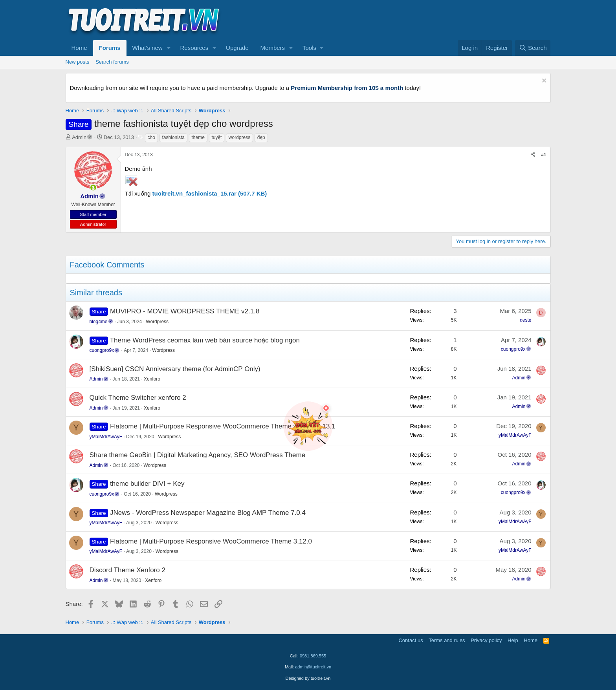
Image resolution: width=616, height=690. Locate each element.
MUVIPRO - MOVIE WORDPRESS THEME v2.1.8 (185, 311)
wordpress (239, 137)
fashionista (173, 137)
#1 (544, 155)
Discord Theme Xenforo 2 (127, 570)
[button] (169, 48)
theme (198, 137)
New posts (78, 62)
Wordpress (157, 322)
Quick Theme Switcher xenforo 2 (138, 398)
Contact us (411, 640)
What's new (148, 48)
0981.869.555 (313, 656)
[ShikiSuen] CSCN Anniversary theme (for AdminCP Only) (175, 369)
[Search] (533, 48)
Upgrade (237, 48)
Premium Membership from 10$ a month (347, 88)
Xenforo (152, 379)
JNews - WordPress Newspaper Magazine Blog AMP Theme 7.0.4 (208, 513)
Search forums (112, 62)
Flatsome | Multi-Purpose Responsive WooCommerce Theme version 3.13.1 (223, 426)
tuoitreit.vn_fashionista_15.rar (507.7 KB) (210, 193)
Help (513, 640)
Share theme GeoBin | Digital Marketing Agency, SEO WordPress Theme (198, 455)
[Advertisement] (408, 20)
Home (79, 48)
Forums (110, 48)
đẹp (261, 137)
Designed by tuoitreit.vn (308, 678)
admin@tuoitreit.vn (313, 667)
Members (273, 48)
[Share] (533, 155)
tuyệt (217, 137)
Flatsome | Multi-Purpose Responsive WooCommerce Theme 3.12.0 (211, 541)
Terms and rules (447, 640)
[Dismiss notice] (543, 81)
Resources (194, 48)
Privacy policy (486, 640)
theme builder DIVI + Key (147, 484)
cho (151, 137)
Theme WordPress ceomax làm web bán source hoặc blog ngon (205, 340)
